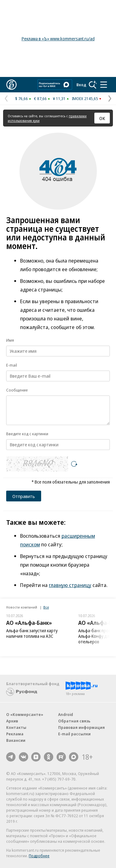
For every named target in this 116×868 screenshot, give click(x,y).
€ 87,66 (40, 98)
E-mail (12, 365)
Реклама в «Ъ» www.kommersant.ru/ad (58, 39)
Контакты (16, 727)
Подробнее (39, 856)
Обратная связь (74, 721)
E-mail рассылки (74, 734)
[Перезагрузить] (74, 464)
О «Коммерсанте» (25, 714)
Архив (12, 721)
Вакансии (16, 740)
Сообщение (17, 390)
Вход (81, 85)
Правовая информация (82, 727)
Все (46, 607)
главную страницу (70, 585)
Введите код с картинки (27, 434)
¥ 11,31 (59, 98)
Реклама (15, 734)
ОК (102, 118)
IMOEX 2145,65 (85, 98)
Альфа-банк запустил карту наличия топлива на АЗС (32, 633)
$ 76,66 (21, 98)
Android (66, 714)
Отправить (24, 496)
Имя (10, 340)
